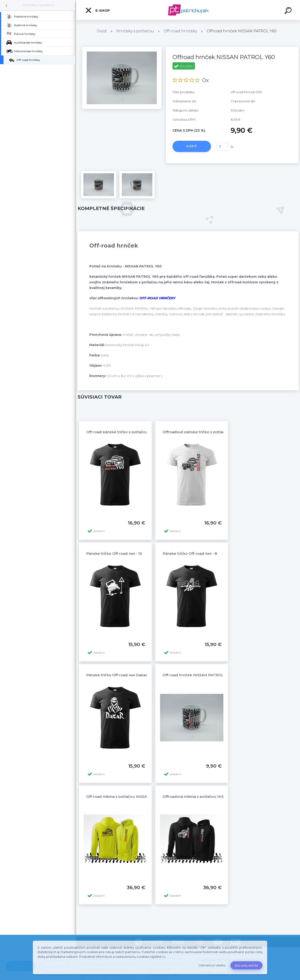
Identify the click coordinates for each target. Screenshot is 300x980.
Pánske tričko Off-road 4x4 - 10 (114, 553)
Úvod (102, 31)
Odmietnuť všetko (212, 965)
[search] (289, 11)
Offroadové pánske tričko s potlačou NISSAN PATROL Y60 (215, 432)
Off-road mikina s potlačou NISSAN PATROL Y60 (130, 797)
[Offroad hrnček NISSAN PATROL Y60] (122, 48)
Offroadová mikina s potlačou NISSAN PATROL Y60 (209, 797)
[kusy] (223, 147)
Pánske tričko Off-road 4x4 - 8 (190, 553)
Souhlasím (246, 965)
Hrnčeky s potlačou (39, 5)
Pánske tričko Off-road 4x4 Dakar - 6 (120, 675)
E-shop (97, 10)
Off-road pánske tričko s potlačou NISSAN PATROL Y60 (136, 432)
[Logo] (188, 10)
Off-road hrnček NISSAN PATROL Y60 (197, 675)
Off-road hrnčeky (180, 31)
